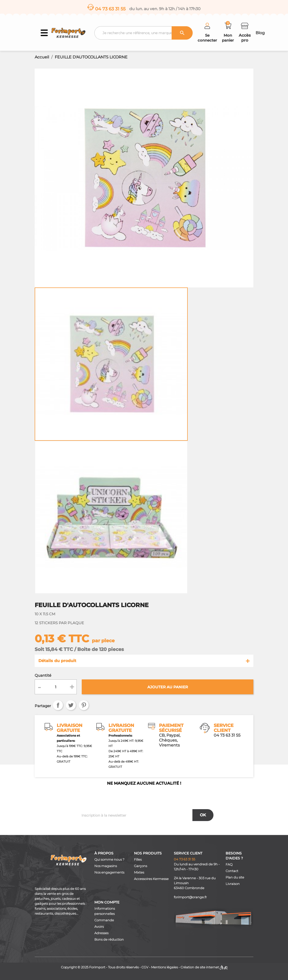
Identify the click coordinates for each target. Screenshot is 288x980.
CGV (145, 967)
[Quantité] (56, 687)
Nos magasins (106, 866)
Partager (58, 705)
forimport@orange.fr (190, 897)
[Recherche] (144, 33)
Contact (232, 871)
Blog (260, 33)
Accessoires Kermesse (151, 879)
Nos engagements (109, 872)
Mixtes (139, 872)
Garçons (141, 866)
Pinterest (84, 705)
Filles (138, 860)
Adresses (101, 933)
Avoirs (99, 927)
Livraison (233, 884)
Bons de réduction (109, 940)
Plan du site (235, 877)
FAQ (229, 864)
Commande (104, 920)
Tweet (71, 705)
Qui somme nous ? (109, 860)
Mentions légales (164, 967)
